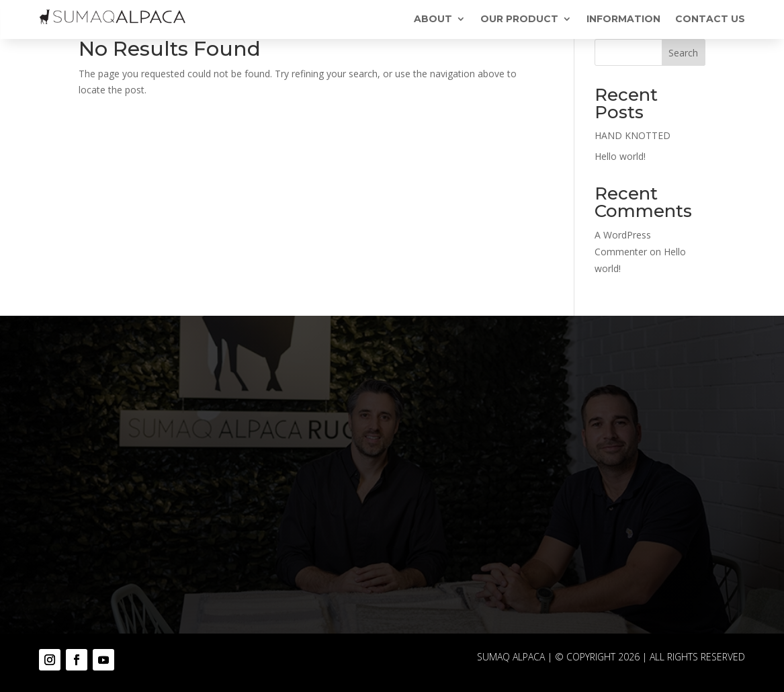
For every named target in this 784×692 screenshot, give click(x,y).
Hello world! (620, 156)
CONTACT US (710, 19)
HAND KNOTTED (633, 135)
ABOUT (433, 19)
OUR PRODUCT (519, 19)
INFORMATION (623, 19)
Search (683, 53)
